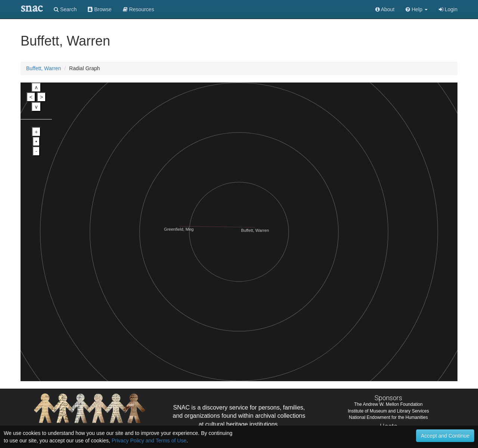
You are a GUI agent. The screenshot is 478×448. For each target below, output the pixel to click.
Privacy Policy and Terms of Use (149, 441)
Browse (100, 9)
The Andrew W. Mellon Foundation (388, 404)
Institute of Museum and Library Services (388, 411)
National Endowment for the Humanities (388, 417)
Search (65, 9)
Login (448, 9)
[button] (417, 9)
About (385, 9)
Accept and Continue (445, 436)
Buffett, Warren (44, 68)
